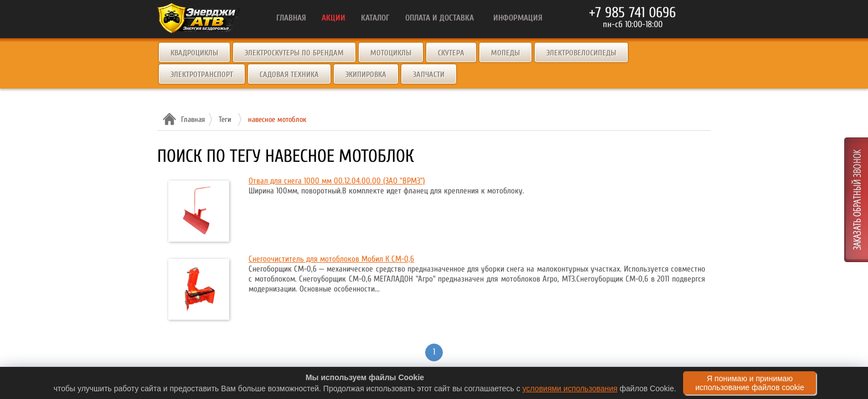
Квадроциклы (194, 53)
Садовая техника (289, 75)
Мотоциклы (391, 53)
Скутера (451, 53)
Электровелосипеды (581, 53)
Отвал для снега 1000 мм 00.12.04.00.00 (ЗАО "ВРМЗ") (337, 181)
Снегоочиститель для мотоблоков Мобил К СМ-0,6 (331, 259)
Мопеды (505, 53)
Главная (192, 119)
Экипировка (366, 75)
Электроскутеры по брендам (294, 53)
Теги (225, 119)
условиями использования (570, 388)
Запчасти (429, 75)
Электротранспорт (202, 75)
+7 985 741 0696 (632, 13)
